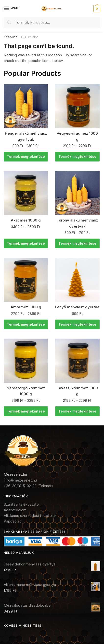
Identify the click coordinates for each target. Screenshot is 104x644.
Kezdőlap (11, 37)
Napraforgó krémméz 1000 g (26, 391)
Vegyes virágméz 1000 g (77, 136)
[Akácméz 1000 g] (26, 193)
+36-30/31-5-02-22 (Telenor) (28, 486)
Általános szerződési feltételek (30, 516)
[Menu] (11, 9)
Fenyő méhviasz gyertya (77, 307)
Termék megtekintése (26, 156)
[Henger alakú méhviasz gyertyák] (26, 106)
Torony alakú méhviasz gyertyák (77, 223)
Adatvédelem (15, 510)
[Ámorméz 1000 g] (26, 280)
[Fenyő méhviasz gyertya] (77, 280)
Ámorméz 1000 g (26, 307)
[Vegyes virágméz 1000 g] (77, 106)
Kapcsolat (12, 521)
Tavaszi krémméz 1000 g (77, 391)
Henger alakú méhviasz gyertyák (26, 136)
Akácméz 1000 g (26, 220)
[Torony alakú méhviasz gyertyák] (77, 193)
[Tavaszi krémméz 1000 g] (77, 361)
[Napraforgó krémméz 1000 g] (26, 361)
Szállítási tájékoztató (21, 504)
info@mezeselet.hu (20, 480)
